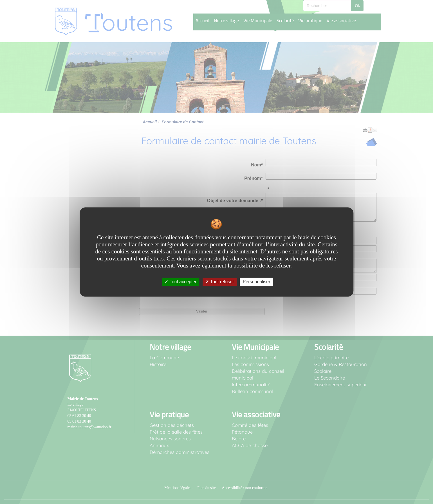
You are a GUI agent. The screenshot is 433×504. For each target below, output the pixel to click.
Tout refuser (220, 282)
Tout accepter (180, 282)
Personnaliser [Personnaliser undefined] (257, 282)
